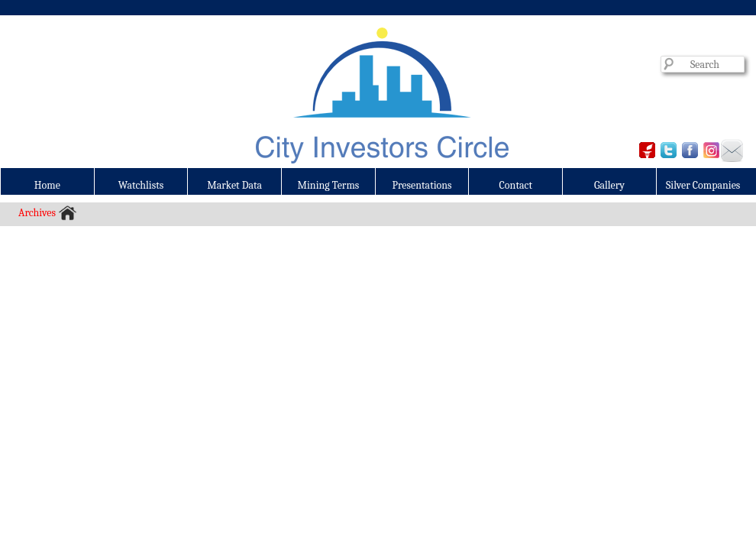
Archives (37, 213)
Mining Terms (329, 185)
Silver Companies (703, 185)
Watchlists (141, 185)
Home (47, 185)
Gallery (609, 185)
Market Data (234, 185)
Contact (516, 185)
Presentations (422, 185)
